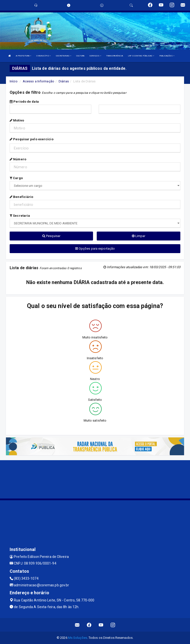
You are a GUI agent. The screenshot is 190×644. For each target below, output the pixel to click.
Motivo (17, 120)
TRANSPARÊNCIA (115, 56)
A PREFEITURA (24, 56)
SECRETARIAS (63, 56)
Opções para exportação (95, 249)
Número (18, 159)
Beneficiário (21, 197)
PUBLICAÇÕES (167, 56)
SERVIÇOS (95, 56)
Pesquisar (51, 236)
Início (14, 81)
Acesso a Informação (38, 81)
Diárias (64, 81)
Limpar (139, 236)
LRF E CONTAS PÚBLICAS (141, 56)
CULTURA (80, 56)
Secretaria (20, 216)
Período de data (24, 102)
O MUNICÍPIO (44, 56)
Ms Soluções (78, 638)
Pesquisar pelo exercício (32, 139)
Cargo (16, 178)
